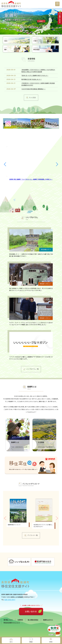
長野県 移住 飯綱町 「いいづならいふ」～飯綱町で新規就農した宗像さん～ (31, 179)
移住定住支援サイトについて (12, 623)
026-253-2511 (10, 600)
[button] (57, 164)
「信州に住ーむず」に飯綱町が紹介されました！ (35, 76)
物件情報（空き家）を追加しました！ (32, 79)
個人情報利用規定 (33, 620)
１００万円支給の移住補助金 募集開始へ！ (33, 89)
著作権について (8, 620)
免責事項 (20, 620)
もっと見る (33, 98)
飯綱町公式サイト (48, 620)
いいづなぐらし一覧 (33, 369)
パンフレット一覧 (32, 535)
